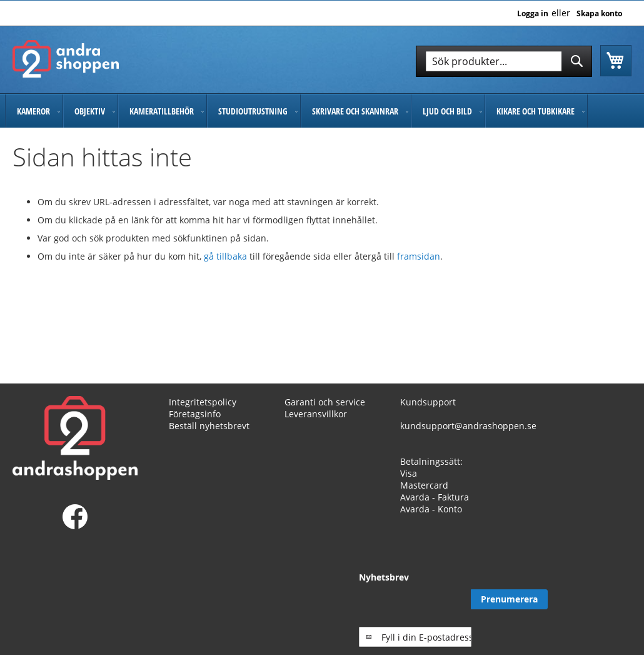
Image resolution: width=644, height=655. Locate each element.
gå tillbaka (227, 256)
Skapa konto (599, 14)
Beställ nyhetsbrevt (209, 426)
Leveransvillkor (316, 414)
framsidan (419, 256)
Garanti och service (325, 402)
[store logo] (66, 59)
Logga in (533, 14)
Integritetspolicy (203, 402)
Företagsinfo (195, 414)
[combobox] (504, 61)
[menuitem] (34, 111)
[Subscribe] (593, 599)
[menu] (322, 111)
